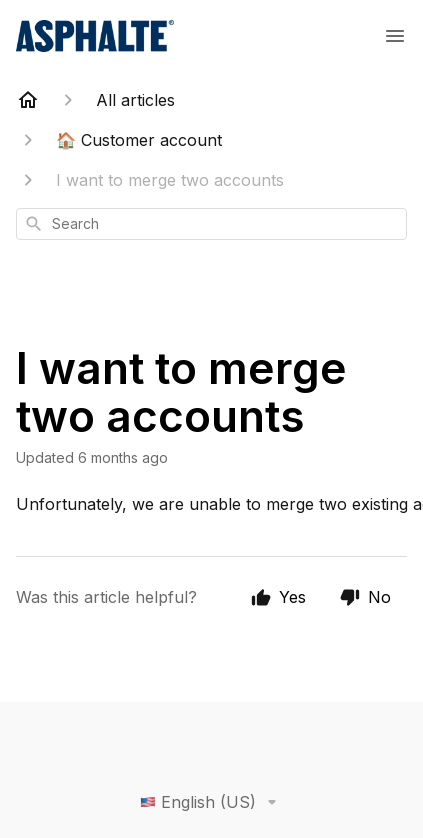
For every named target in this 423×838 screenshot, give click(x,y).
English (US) (212, 802)
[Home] (28, 100)
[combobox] (211, 224)
